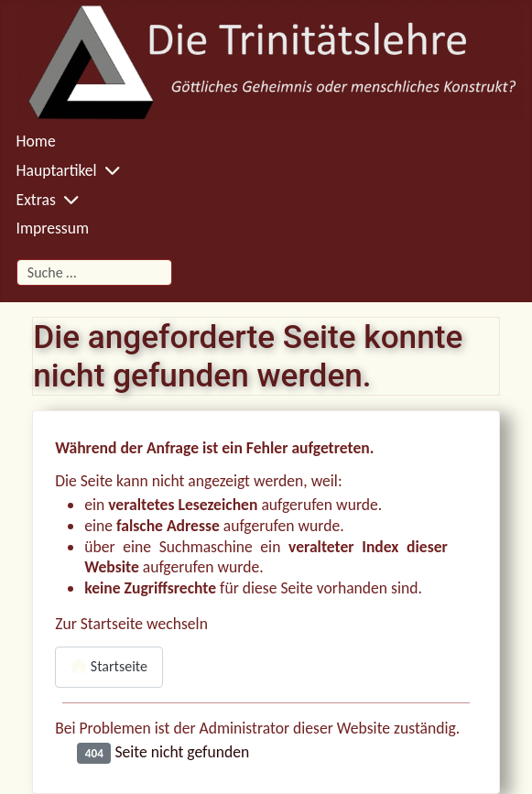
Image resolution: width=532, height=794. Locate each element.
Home (36, 141)
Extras (36, 200)
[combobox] (94, 272)
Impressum (53, 228)
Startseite (109, 666)
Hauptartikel (57, 170)
